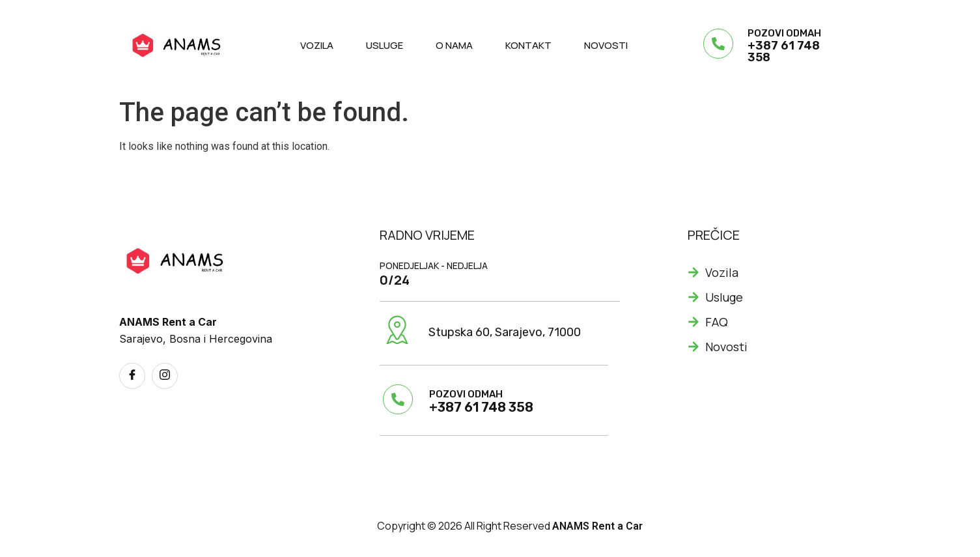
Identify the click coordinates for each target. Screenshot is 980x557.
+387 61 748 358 (784, 51)
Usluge (385, 45)
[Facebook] (132, 376)
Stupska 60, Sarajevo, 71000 (505, 332)
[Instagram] (165, 376)
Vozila (317, 45)
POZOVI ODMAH (784, 33)
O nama (454, 45)
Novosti (606, 45)
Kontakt (528, 45)
